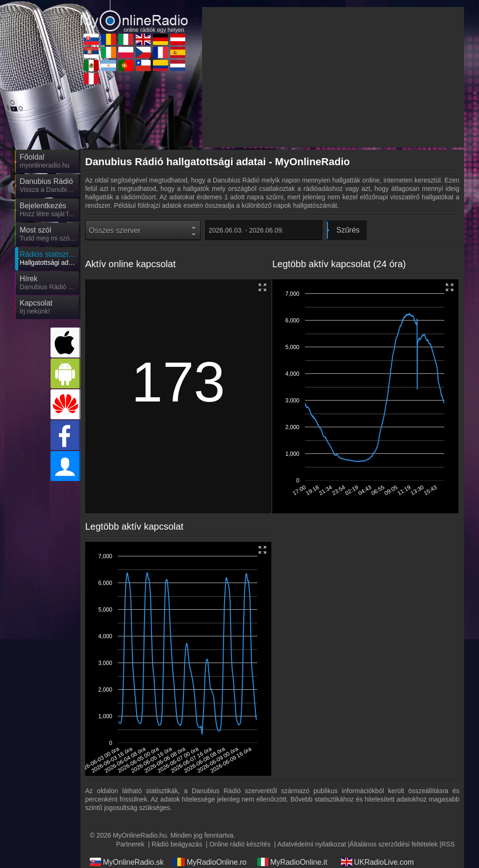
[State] (143, 230)
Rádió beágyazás (177, 844)
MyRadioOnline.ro (210, 862)
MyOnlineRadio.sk (127, 862)
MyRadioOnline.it (292, 862)
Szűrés (348, 230)
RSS (448, 844)
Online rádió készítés (240, 844)
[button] (450, 288)
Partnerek (130, 844)
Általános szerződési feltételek (393, 844)
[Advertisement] (333, 77)
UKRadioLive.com (377, 862)
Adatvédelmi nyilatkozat (312, 844)
